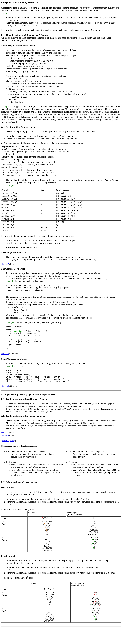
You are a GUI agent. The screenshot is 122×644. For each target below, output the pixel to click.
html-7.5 (5, 449)
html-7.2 (5, 271)
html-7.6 (5, 452)
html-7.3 (5, 367)
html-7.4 (5, 402)
